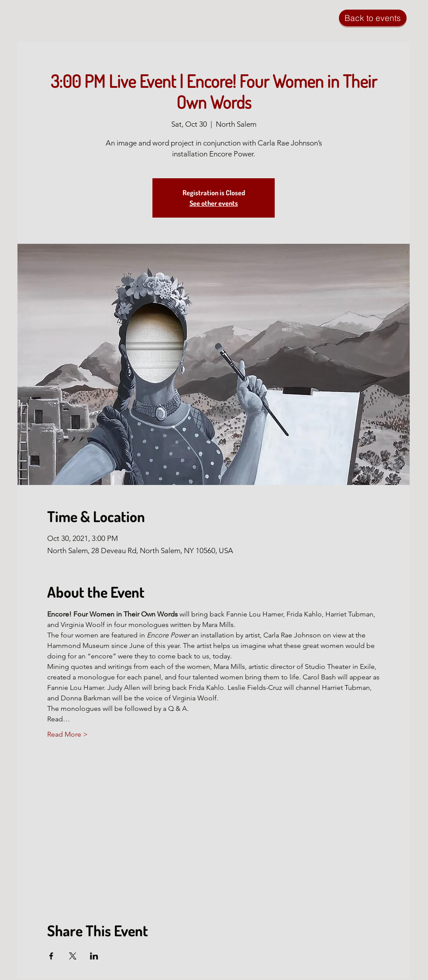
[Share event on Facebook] (51, 956)
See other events (214, 203)
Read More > (67, 734)
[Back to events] (373, 18)
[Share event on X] (73, 956)
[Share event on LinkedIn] (94, 956)
